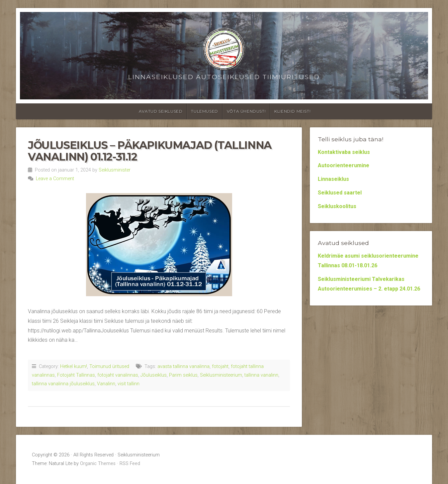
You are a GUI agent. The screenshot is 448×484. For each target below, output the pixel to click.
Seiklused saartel (340, 193)
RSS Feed (130, 464)
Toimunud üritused (109, 366)
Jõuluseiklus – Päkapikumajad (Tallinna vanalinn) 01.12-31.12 (150, 151)
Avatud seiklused (161, 111)
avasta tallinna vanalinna (183, 366)
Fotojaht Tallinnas (76, 375)
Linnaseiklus (333, 179)
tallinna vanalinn (261, 375)
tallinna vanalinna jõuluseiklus (63, 384)
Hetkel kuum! (74, 366)
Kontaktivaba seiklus (344, 152)
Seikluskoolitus (337, 206)
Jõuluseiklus (154, 375)
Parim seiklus (183, 375)
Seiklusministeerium (221, 375)
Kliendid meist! (292, 111)
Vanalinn (106, 384)
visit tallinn (129, 384)
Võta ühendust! (246, 111)
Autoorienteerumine (344, 165)
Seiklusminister (115, 170)
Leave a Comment (55, 179)
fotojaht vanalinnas (118, 375)
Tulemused (204, 111)
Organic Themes (98, 464)
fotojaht (220, 366)
